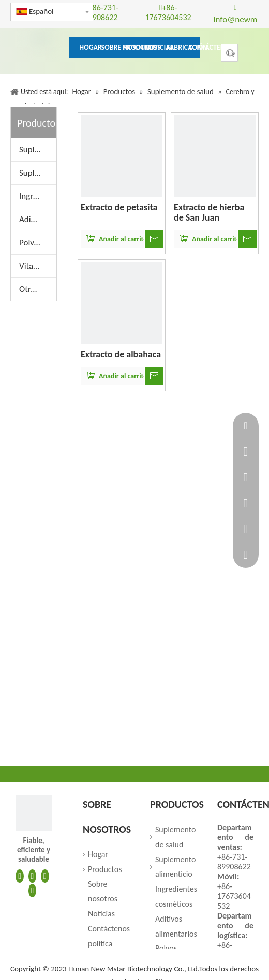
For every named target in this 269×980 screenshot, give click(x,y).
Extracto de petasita (119, 207)
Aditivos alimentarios (38, 219)
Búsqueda (230, 53)
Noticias (101, 914)
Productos (105, 869)
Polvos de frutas (38, 243)
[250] (34, 813)
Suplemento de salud (38, 150)
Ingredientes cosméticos (38, 196)
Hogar (98, 854)
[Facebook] (20, 876)
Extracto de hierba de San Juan (209, 212)
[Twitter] (45, 876)
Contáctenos (109, 929)
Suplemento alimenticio (38, 173)
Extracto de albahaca (121, 354)
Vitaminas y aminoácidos (38, 266)
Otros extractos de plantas (38, 289)
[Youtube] (33, 890)
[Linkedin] (33, 876)
